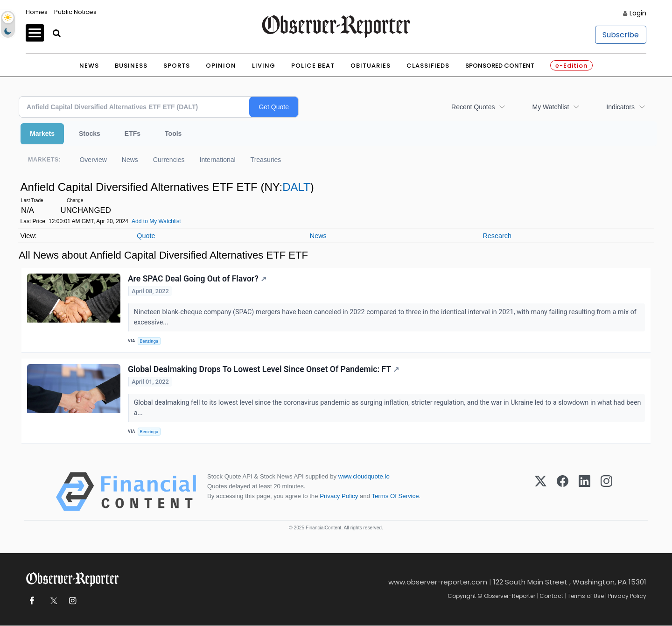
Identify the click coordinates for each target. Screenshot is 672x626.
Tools (173, 134)
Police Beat (313, 66)
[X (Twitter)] (541, 492)
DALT (296, 187)
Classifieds (428, 66)
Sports (177, 66)
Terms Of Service (395, 496)
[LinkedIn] (584, 492)
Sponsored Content (500, 66)
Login (638, 13)
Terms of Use (586, 596)
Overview (93, 160)
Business (131, 66)
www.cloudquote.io (364, 477)
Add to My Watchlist (156, 221)
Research (497, 236)
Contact (551, 596)
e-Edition (571, 66)
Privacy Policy (339, 496)
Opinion (221, 66)
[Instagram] (606, 492)
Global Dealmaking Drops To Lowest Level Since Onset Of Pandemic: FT (263, 369)
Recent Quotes (473, 107)
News (89, 66)
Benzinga (149, 341)
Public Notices (75, 12)
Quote (146, 236)
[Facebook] (563, 492)
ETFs (133, 134)
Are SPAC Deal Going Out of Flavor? (197, 279)
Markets (42, 134)
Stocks (90, 134)
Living (264, 66)
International (218, 160)
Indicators (620, 107)
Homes (37, 12)
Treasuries (266, 160)
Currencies (169, 160)
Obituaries (371, 66)
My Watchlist (550, 107)
